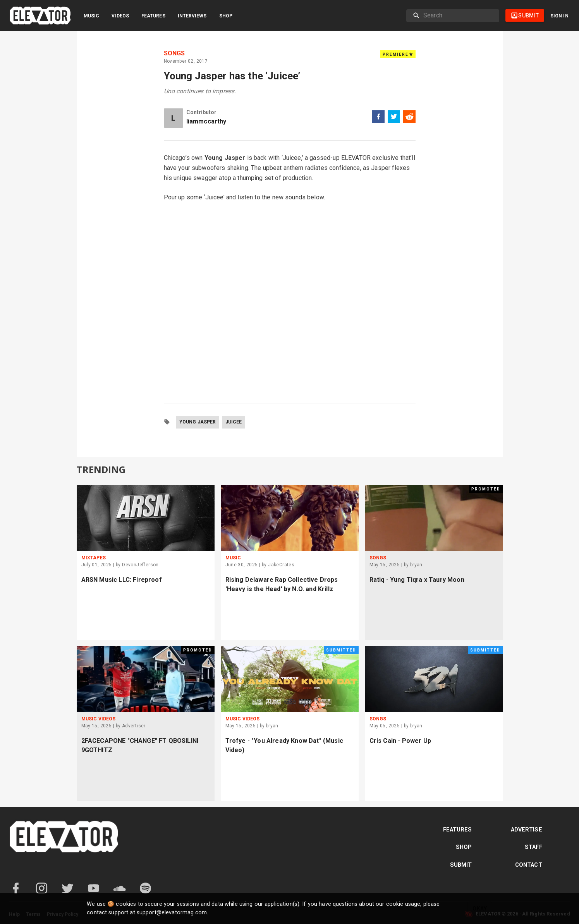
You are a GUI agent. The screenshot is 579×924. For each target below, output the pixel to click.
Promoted (486, 489)
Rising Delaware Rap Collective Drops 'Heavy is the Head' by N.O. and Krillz (282, 584)
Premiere (398, 54)
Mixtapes (94, 558)
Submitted (341, 650)
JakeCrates (281, 565)
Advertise (527, 830)
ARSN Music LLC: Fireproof (122, 580)
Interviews (192, 16)
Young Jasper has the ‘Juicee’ (232, 76)
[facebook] (378, 118)
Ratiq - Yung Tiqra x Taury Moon (417, 580)
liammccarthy (206, 121)
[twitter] (394, 118)
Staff (533, 847)
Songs (174, 53)
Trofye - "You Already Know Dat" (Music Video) (284, 745)
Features (153, 16)
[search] (458, 15)
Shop (226, 16)
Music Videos (99, 719)
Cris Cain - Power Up (400, 741)
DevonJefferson (140, 565)
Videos (120, 16)
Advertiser (134, 726)
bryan (416, 565)
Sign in (559, 16)
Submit (461, 865)
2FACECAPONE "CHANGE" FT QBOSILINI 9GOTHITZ (140, 745)
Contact (529, 865)
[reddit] (409, 118)
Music (91, 16)
